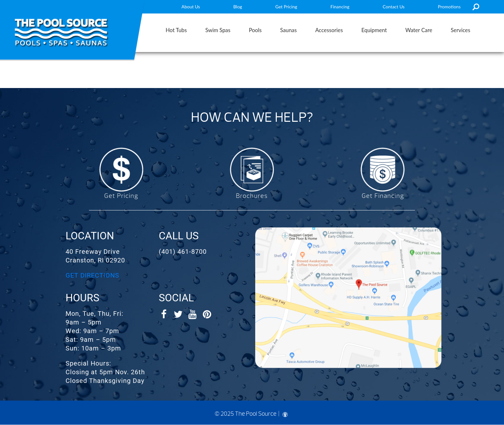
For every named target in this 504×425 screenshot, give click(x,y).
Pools (255, 30)
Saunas (289, 30)
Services (460, 30)
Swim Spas (218, 30)
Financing (340, 7)
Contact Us (394, 7)
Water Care (419, 30)
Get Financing (383, 196)
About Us (191, 7)
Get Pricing (286, 7)
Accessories (329, 30)
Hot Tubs (176, 30)
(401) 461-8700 (183, 252)
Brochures (252, 196)
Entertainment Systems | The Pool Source (61, 33)
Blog (238, 7)
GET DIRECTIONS (92, 275)
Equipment (374, 30)
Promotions (449, 7)
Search (476, 7)
